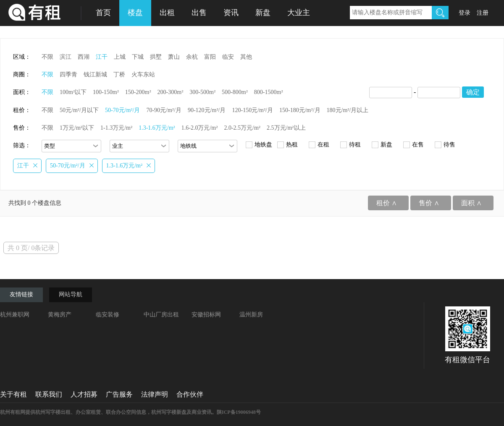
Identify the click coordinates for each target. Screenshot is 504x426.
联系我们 (49, 394)
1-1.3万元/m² (116, 128)
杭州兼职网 (15, 315)
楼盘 (135, 13)
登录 (465, 13)
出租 (167, 13)
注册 (483, 13)
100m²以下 (73, 92)
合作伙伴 (190, 394)
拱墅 (156, 57)
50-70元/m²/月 (123, 110)
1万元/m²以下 (77, 128)
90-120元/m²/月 (207, 110)
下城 (138, 57)
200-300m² (171, 92)
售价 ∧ (429, 203)
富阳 (210, 57)
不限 (47, 57)
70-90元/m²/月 (164, 110)
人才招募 (84, 394)
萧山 (174, 57)
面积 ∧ (471, 203)
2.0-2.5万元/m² (242, 128)
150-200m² (138, 92)
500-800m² (235, 92)
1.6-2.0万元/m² (200, 128)
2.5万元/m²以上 (286, 128)
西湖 (84, 57)
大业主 (299, 13)
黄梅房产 (60, 315)
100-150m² (106, 92)
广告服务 (119, 394)
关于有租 (13, 394)
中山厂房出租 (161, 315)
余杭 (192, 57)
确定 (473, 92)
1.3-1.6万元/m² (157, 128)
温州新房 (251, 315)
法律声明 (155, 394)
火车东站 (143, 74)
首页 (103, 13)
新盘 (263, 13)
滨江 (66, 57)
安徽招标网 (206, 315)
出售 (199, 13)
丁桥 (119, 74)
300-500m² (202, 92)
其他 (246, 57)
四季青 (68, 74)
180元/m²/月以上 (348, 110)
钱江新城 (95, 74)
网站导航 (71, 294)
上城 (120, 57)
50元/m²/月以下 (79, 110)
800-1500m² (269, 92)
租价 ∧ (387, 203)
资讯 (231, 13)
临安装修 (108, 315)
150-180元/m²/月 (300, 110)
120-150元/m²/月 (252, 110)
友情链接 (21, 294)
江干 (102, 57)
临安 (228, 57)
